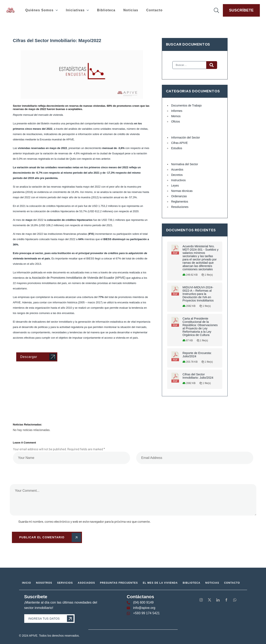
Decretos (177, 175)
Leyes (175, 186)
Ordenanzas (179, 196)
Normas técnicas (182, 191)
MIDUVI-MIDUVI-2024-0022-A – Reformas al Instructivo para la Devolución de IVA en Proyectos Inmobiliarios (198, 294)
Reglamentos (180, 202)
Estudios (177, 148)
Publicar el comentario (49, 537)
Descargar (29, 357)
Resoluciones (180, 207)
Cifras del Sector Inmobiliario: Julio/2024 (198, 376)
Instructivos (178, 180)
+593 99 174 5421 (146, 613)
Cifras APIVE (179, 143)
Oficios (176, 121)
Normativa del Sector (185, 164)
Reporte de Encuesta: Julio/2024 (197, 355)
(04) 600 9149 (143, 602)
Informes (177, 111)
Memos (176, 116)
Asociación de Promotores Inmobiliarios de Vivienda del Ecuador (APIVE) (79, 278)
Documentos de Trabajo (186, 105)
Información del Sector (185, 138)
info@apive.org (144, 608)
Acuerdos (177, 170)
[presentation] (38, 471)
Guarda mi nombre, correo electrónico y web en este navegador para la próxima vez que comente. (85, 521)
